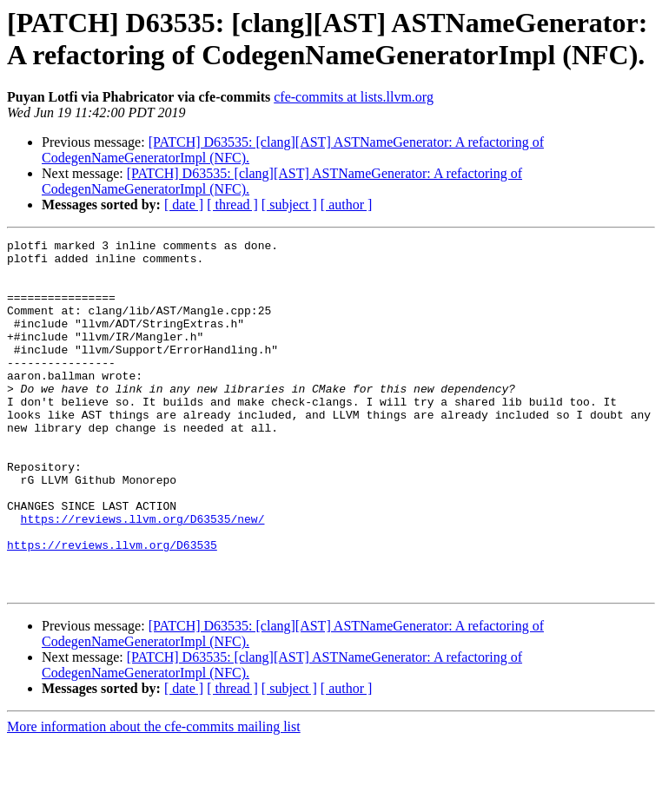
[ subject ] (289, 205)
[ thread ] (232, 205)
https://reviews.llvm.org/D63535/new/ (143, 576)
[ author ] (347, 205)
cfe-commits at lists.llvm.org (354, 97)
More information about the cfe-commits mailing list (154, 797)
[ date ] (184, 205)
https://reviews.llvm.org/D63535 (112, 607)
